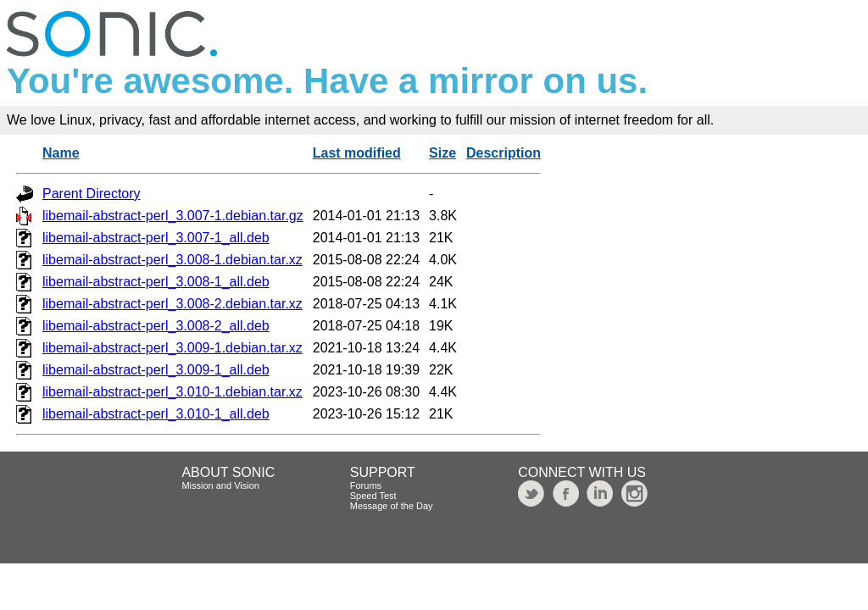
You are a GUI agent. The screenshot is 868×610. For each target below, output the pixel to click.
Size (442, 153)
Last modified (357, 153)
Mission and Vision (220, 485)
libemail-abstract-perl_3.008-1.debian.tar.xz (172, 260)
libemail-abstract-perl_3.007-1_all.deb (156, 238)
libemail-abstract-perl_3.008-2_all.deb (156, 326)
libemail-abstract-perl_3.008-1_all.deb (156, 282)
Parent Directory (92, 194)
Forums (366, 485)
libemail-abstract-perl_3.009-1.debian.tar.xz (172, 348)
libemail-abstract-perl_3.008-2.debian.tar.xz (172, 304)
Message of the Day (392, 506)
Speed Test (373, 496)
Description (504, 153)
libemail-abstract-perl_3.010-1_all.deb (156, 414)
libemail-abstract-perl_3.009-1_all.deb (156, 370)
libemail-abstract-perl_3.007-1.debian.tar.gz (173, 216)
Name (61, 153)
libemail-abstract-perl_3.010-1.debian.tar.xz (172, 392)
